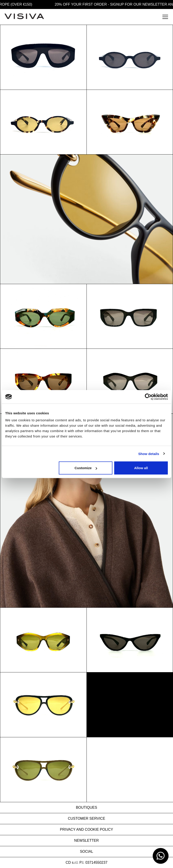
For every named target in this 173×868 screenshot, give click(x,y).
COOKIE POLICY (99, 829)
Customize (86, 468)
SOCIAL (87, 851)
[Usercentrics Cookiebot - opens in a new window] (148, 397)
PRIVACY (68, 829)
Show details (149, 454)
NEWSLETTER (86, 840)
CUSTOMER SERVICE (86, 818)
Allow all (141, 468)
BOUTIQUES (86, 807)
